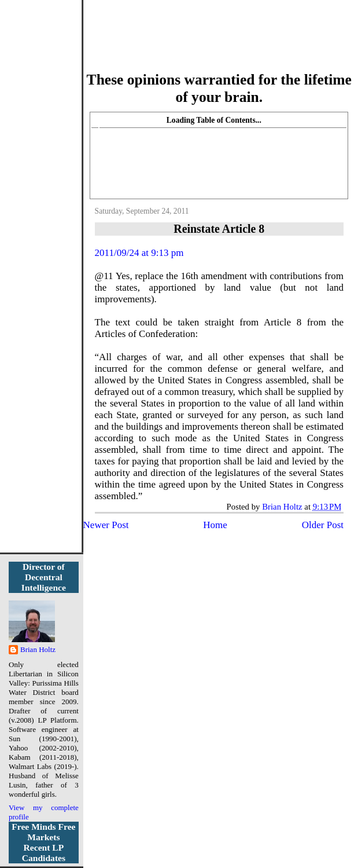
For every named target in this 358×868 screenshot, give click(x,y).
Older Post (323, 525)
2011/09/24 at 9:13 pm (139, 253)
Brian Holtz (38, 649)
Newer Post (106, 525)
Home (215, 525)
